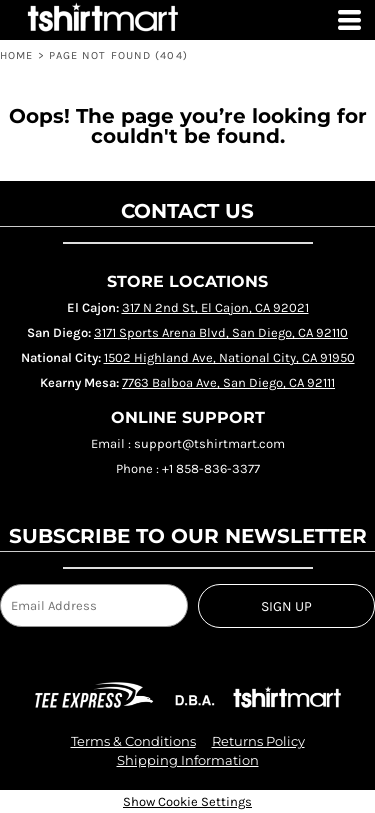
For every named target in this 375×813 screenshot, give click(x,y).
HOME (16, 55)
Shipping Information (188, 760)
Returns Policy (258, 741)
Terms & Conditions (133, 741)
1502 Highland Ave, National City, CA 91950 (229, 357)
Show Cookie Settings (187, 801)
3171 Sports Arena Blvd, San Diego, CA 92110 (221, 332)
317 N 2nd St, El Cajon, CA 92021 (215, 307)
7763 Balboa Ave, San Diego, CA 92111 (228, 382)
